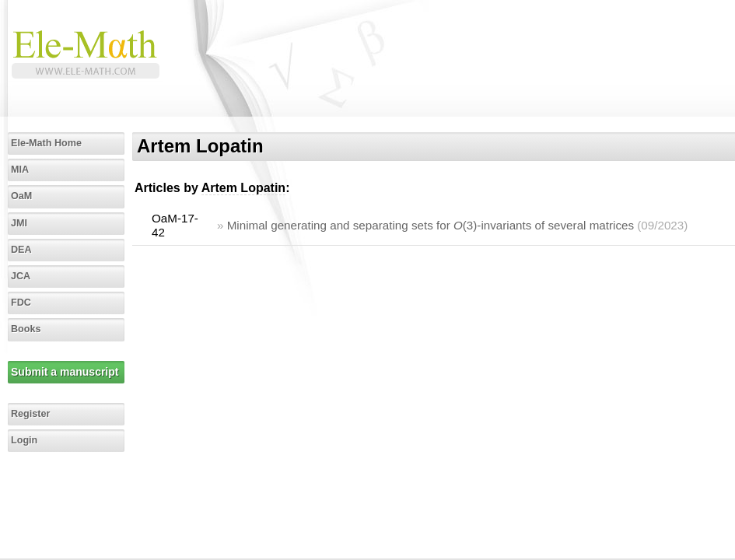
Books (26, 329)
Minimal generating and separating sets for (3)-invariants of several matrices (430, 225)
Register (30, 414)
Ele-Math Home (46, 143)
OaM (21, 196)
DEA (21, 250)
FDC (21, 303)
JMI (19, 223)
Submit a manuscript (65, 372)
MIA (20, 170)
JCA (21, 276)
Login (24, 440)
